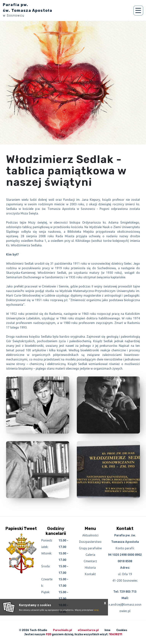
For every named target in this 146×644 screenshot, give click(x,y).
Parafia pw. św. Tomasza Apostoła (28, 10)
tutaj (96, 610)
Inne (108, 630)
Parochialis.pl (62, 630)
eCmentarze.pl (88, 630)
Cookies (122, 630)
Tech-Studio (38, 630)
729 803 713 (128, 592)
